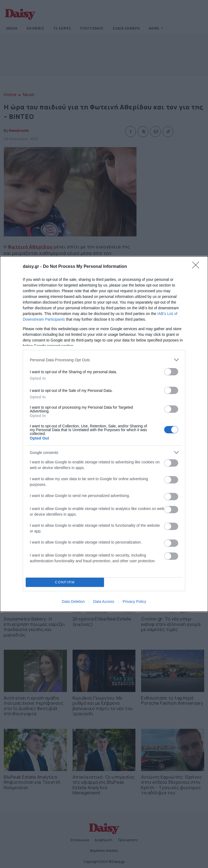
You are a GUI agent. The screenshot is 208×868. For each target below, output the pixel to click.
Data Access (104, 602)
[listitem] (104, 360)
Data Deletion (73, 602)
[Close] (197, 267)
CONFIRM (65, 582)
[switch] (171, 372)
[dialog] (104, 434)
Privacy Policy (134, 602)
